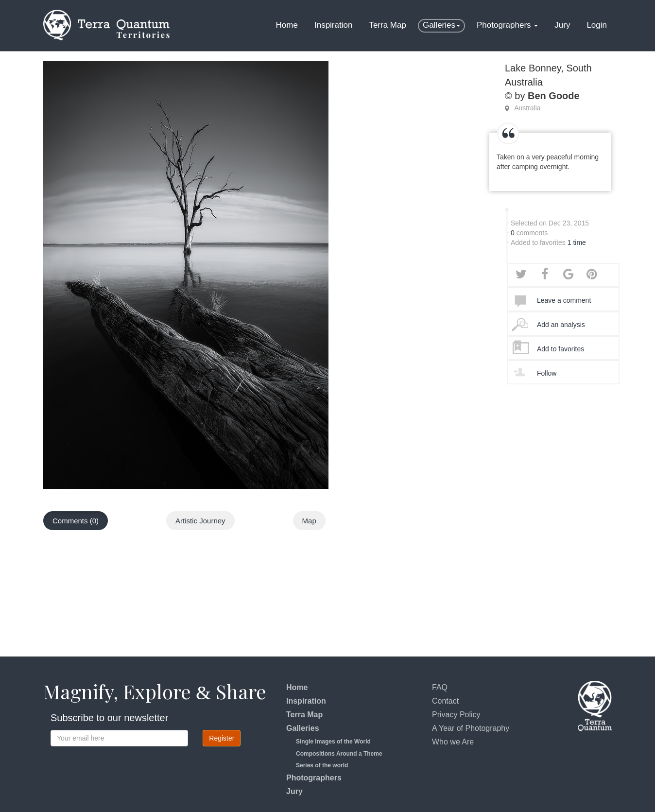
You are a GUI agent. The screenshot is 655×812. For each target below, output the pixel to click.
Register (222, 738)
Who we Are (453, 742)
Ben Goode (554, 96)
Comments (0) (76, 521)
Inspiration (333, 25)
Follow (547, 373)
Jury (562, 25)
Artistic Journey (200, 521)
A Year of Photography (471, 728)
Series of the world (322, 765)
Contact (445, 701)
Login (597, 25)
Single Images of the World (333, 742)
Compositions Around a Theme (339, 754)
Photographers (507, 25)
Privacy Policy (456, 715)
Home (287, 25)
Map (309, 521)
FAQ (440, 687)
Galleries (441, 25)
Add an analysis (561, 325)
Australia (527, 108)
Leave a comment (564, 300)
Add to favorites (560, 349)
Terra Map (388, 25)
